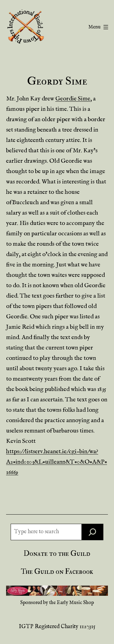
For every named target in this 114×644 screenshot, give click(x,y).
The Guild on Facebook (57, 572)
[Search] (92, 532)
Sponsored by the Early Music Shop (57, 603)
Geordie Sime (73, 99)
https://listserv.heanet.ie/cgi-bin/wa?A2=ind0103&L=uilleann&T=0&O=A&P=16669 (57, 462)
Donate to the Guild (57, 554)
